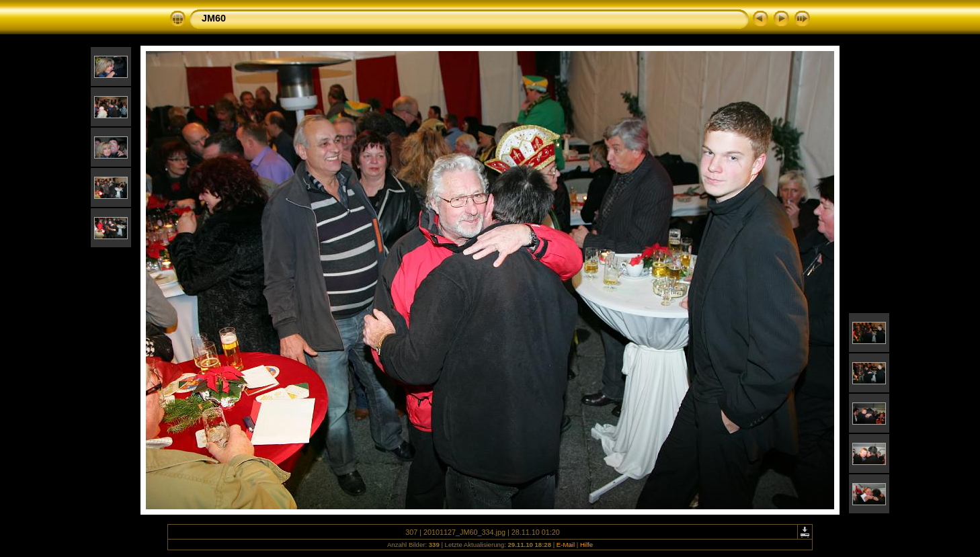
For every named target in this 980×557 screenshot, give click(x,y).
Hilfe (586, 545)
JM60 (214, 18)
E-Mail (566, 545)
